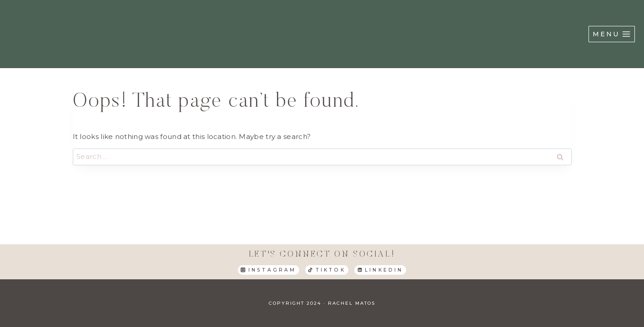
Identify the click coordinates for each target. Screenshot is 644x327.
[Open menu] (612, 34)
